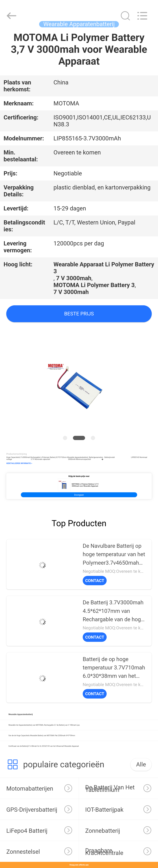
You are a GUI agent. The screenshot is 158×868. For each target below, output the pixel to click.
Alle (141, 764)
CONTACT (95, 581)
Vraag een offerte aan (79, 865)
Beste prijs (79, 314)
